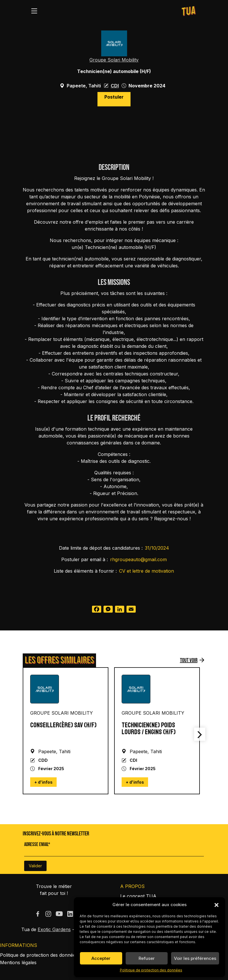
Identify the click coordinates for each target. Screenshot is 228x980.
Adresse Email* (37, 844)
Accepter (101, 958)
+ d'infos (43, 782)
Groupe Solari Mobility (114, 60)
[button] (216, 905)
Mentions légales (18, 962)
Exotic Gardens (54, 929)
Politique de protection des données (151, 970)
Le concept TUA (138, 896)
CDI (115, 86)
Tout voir (189, 660)
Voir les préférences (195, 958)
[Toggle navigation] (34, 11)
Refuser (147, 958)
